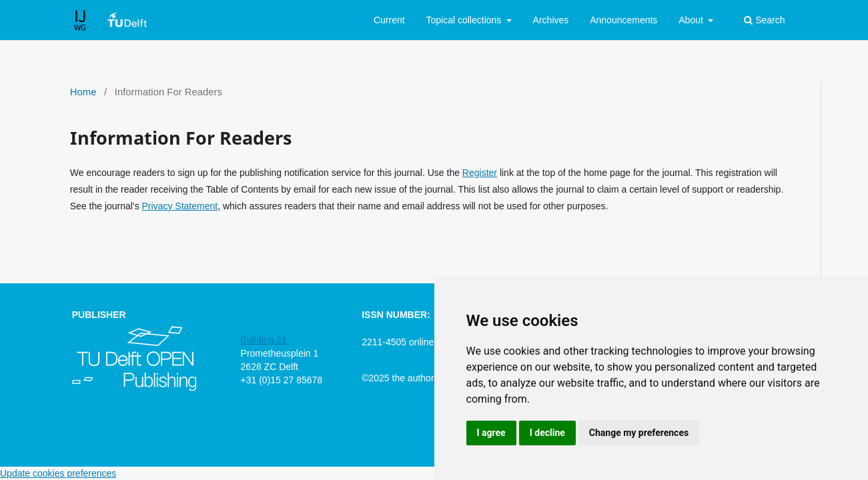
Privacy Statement (180, 206)
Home (83, 92)
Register (480, 173)
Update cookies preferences (58, 473)
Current (389, 20)
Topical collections (465, 20)
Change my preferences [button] (639, 433)
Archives (551, 20)
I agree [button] (491, 433)
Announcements (623, 20)
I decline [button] (547, 433)
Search (764, 20)
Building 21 (264, 340)
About (692, 20)
